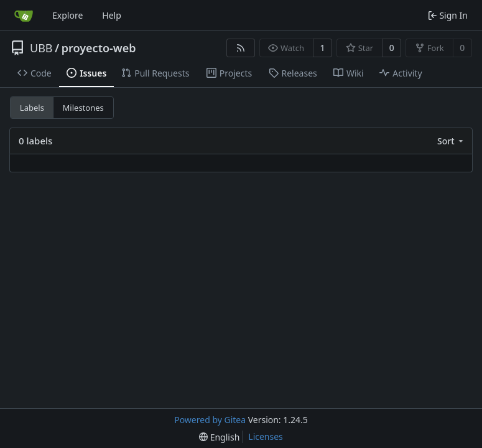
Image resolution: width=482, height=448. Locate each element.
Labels (32, 108)
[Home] (24, 16)
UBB (41, 48)
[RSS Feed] (241, 48)
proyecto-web (99, 48)
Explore (67, 15)
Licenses (266, 436)
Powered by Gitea (210, 420)
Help (112, 15)
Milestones (83, 108)
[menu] (451, 141)
